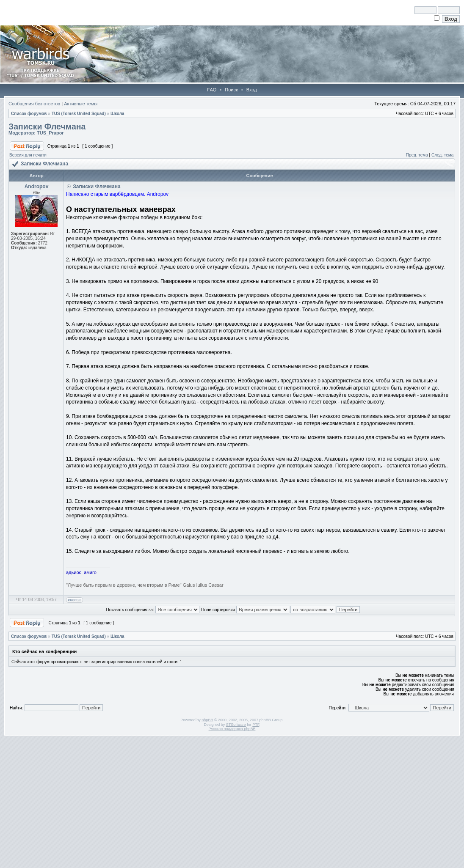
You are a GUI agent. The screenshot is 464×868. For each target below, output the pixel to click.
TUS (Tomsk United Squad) (79, 114)
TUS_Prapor (50, 133)
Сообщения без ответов (34, 104)
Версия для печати (28, 155)
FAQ (212, 90)
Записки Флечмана (47, 126)
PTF (256, 725)
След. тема (442, 155)
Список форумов (29, 114)
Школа (117, 114)
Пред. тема (417, 155)
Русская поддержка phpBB (232, 729)
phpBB (207, 720)
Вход (252, 90)
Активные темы (81, 104)
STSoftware (236, 725)
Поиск (231, 90)
